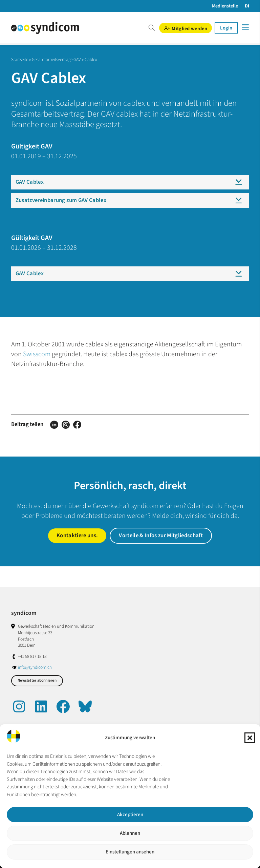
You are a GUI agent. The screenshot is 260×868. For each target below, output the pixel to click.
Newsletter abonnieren (37, 680)
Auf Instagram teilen (66, 425)
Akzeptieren (130, 815)
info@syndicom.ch (35, 667)
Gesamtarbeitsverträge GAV (56, 59)
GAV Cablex (30, 182)
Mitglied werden (189, 28)
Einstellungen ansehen (130, 852)
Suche (151, 28)
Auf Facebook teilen (77, 425)
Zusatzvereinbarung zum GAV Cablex (61, 200)
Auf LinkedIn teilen (54, 425)
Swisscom (37, 354)
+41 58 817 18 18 (32, 656)
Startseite (20, 59)
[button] (250, 738)
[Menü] (245, 27)
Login (226, 28)
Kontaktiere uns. (77, 536)
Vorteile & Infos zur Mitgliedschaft (161, 536)
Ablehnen (130, 833)
